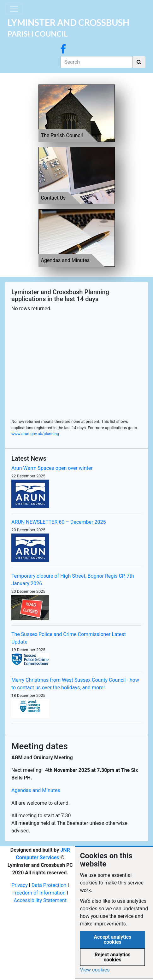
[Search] (96, 62)
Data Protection (49, 885)
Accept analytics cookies (112, 939)
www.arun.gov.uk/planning (35, 434)
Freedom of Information (39, 893)
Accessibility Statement (40, 900)
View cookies (95, 970)
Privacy (20, 885)
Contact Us (53, 198)
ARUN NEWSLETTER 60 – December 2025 (59, 522)
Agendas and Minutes (65, 260)
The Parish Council (62, 135)
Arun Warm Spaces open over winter (52, 468)
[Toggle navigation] (14, 9)
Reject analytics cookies (113, 957)
